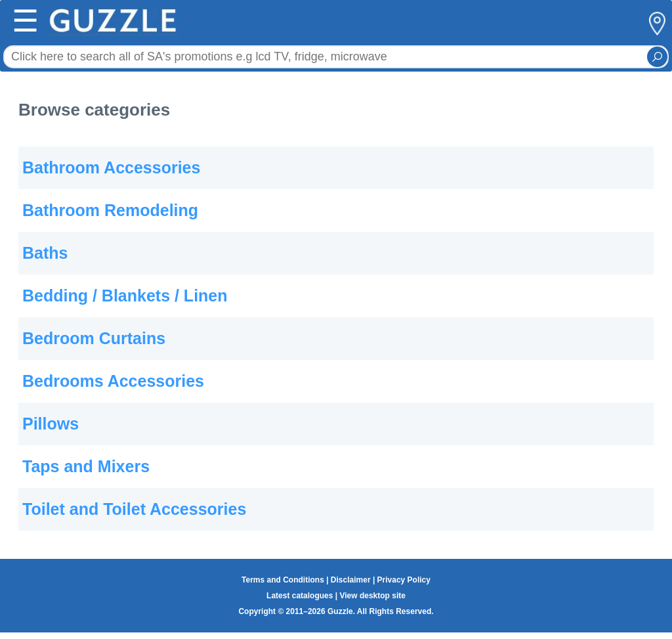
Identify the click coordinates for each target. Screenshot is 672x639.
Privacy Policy (404, 580)
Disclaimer (351, 580)
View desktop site (372, 596)
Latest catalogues (300, 596)
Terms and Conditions (283, 580)
